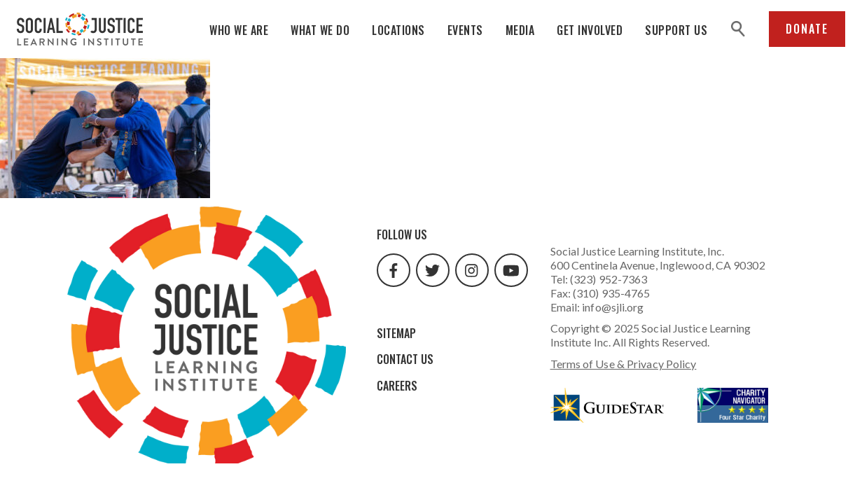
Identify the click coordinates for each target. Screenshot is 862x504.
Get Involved (590, 30)
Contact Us (405, 359)
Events (465, 30)
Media (520, 30)
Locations (398, 30)
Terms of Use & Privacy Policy (624, 364)
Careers (397, 386)
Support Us (676, 30)
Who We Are (239, 30)
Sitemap (396, 333)
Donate (807, 29)
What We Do (320, 30)
